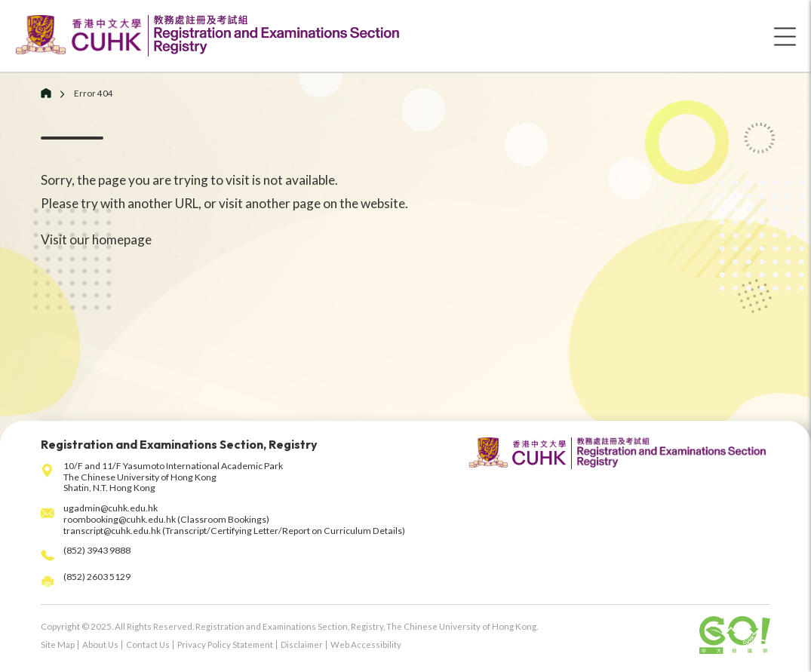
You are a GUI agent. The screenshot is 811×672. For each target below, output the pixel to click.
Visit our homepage (96, 239)
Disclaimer (302, 644)
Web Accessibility (366, 644)
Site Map (58, 644)
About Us (100, 644)
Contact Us (148, 644)
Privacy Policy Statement (225, 644)
